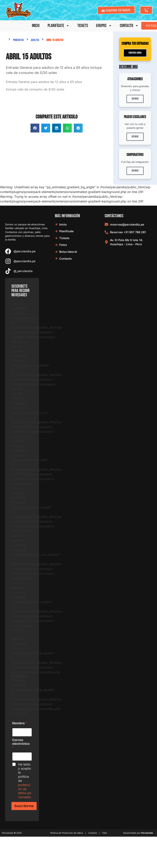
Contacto (129, 26)
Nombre (20, 723)
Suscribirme (24, 806)
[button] (35, 128)
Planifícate (58, 26)
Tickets (83, 26)
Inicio (36, 26)
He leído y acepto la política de (25, 781)
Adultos (35, 40)
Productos (18, 40)
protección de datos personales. (25, 791)
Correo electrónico (21, 744)
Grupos (104, 26)
